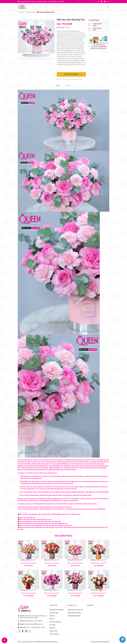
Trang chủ (21, 12)
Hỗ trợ (99, 29)
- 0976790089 (60, 1)
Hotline (99, 25)
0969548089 (53, 1)
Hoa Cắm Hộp (31, 12)
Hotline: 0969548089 (71, 74)
